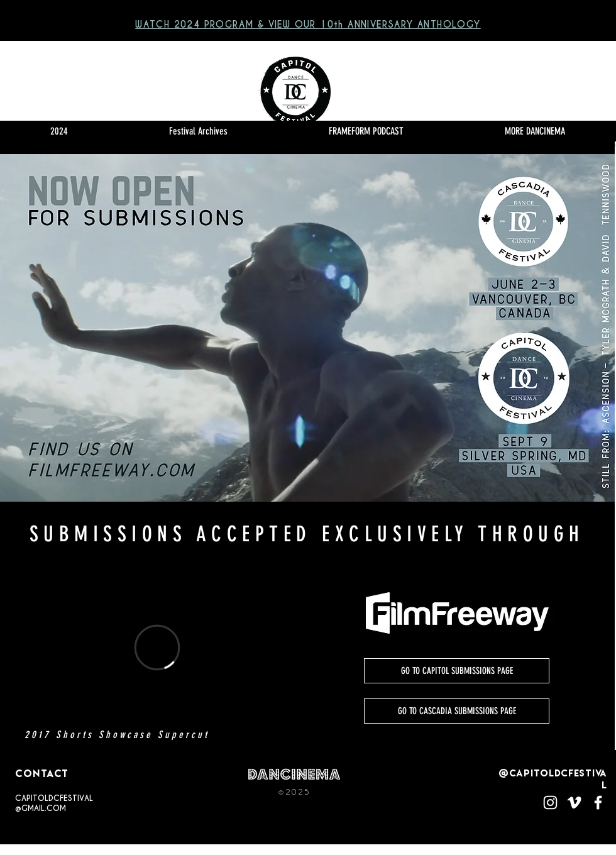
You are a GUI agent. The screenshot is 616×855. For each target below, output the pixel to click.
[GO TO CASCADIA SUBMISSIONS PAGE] (457, 711)
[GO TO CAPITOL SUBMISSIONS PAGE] (457, 671)
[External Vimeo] (157, 648)
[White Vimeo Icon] (574, 803)
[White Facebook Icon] (598, 803)
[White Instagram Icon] (550, 803)
